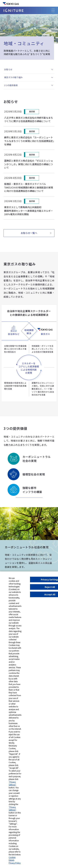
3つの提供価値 (11, 85)
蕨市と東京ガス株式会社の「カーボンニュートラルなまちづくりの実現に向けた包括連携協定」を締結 (29, 141)
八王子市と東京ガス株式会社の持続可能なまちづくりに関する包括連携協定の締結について (29, 119)
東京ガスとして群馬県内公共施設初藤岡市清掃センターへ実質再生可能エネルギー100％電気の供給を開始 (29, 211)
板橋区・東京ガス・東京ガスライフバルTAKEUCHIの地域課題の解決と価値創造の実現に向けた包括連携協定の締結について (29, 187)
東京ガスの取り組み (13, 77)
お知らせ (8, 69)
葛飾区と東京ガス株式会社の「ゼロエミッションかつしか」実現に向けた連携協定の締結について (29, 164)
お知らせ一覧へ (29, 233)
